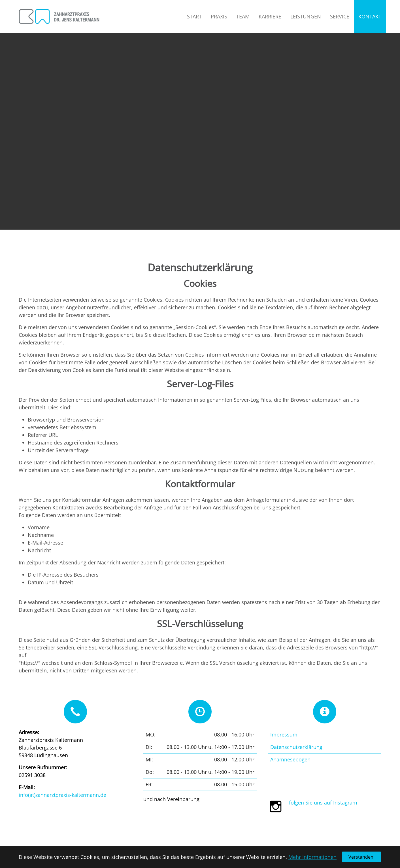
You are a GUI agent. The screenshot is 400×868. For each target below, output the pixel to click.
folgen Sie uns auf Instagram (323, 803)
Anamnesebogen (290, 759)
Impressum (284, 734)
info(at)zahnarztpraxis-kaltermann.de (62, 795)
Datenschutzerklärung (296, 747)
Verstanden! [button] (361, 857)
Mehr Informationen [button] (312, 857)
